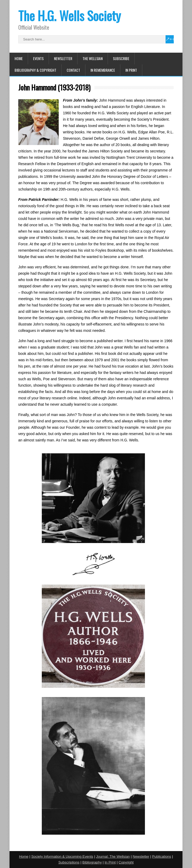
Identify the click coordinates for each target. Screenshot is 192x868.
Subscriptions (69, 862)
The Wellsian (93, 58)
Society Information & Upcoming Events (62, 856)
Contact (73, 70)
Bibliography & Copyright (35, 70)
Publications (162, 856)
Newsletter (63, 58)
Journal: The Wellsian (113, 856)
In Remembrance (103, 70)
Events (38, 58)
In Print (131, 70)
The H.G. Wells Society (70, 15)
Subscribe (121, 58)
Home (19, 58)
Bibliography (92, 862)
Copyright (126, 862)
